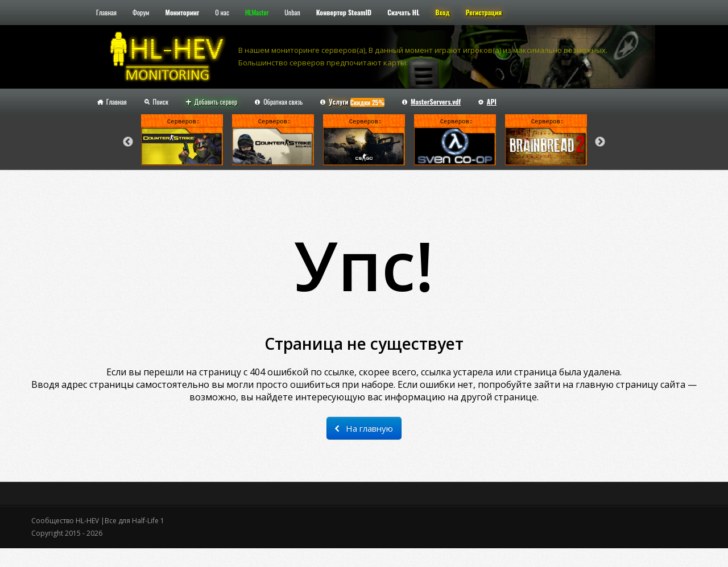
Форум (141, 12)
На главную (364, 428)
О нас (222, 12)
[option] (182, 142)
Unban (292, 12)
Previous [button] (128, 142)
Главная (106, 12)
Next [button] (600, 142)
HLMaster (257, 12)
